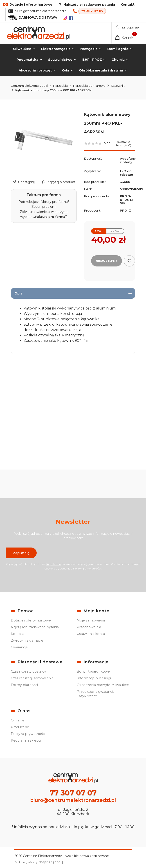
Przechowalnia (89, 627)
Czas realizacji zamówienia (32, 678)
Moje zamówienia (91, 620)
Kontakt (128, 4)
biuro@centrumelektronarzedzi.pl (41, 11)
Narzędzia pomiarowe (89, 86)
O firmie (18, 720)
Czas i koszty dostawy (28, 671)
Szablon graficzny (38, 862)
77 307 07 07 (92, 11)
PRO (124, 210)
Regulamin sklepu (26, 740)
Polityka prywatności (28, 734)
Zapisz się (21, 553)
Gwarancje (19, 647)
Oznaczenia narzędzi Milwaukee (103, 685)
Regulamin (53, 564)
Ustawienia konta (91, 634)
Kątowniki (118, 86)
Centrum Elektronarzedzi (29, 86)
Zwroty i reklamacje (27, 641)
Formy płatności (24, 685)
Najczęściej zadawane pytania (35, 627)
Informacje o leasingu (94, 678)
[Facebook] (71, 18)
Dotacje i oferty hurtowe (31, 620)
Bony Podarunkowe (93, 671)
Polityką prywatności (87, 568)
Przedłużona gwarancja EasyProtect (96, 694)
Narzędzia (60, 86)
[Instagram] (65, 18)
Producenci (20, 727)
